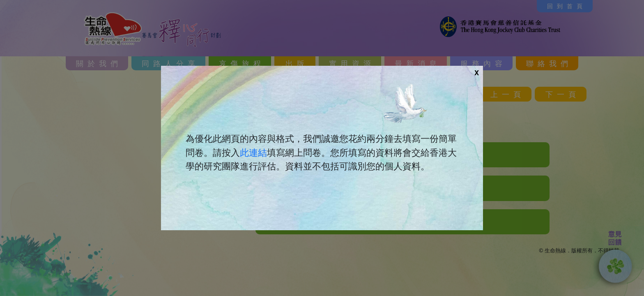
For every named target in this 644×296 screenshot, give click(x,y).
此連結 (253, 152)
